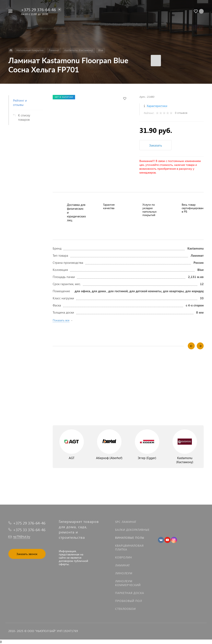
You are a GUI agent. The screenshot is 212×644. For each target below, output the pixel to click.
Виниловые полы (130, 538)
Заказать (156, 145)
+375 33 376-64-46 (29, 530)
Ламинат (122, 565)
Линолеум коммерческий (128, 583)
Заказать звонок (27, 554)
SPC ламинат (126, 522)
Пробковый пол (129, 601)
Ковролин (124, 557)
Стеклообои (125, 609)
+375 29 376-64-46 (38, 9)
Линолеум (124, 573)
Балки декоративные (132, 530)
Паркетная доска (130, 593)
